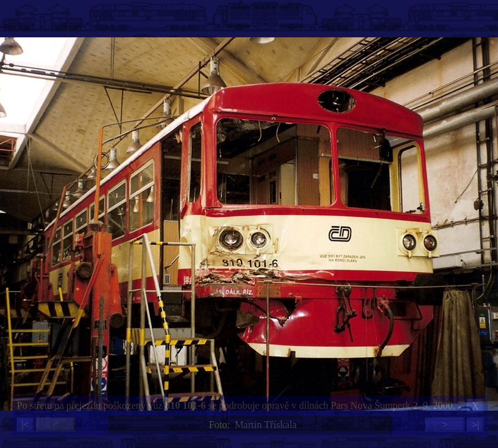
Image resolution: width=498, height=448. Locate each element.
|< (25, 425)
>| (475, 425)
